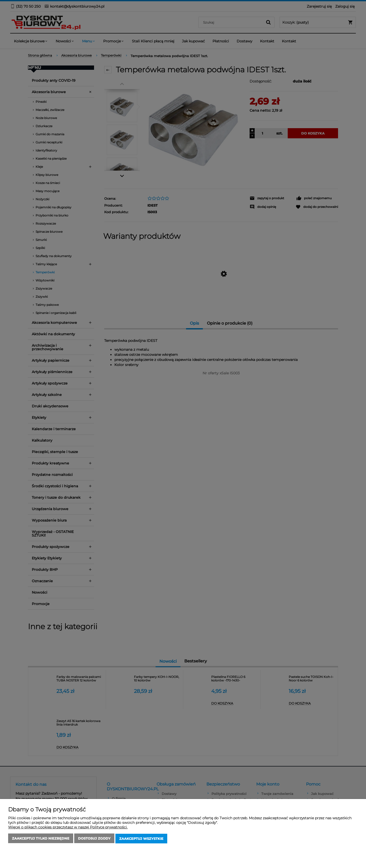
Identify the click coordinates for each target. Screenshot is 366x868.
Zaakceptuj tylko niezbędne (41, 839)
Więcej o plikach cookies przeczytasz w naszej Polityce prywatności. (68, 828)
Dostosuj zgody (94, 839)
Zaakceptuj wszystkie (141, 839)
